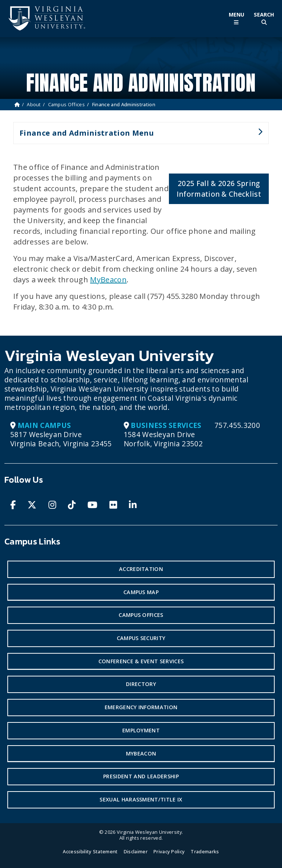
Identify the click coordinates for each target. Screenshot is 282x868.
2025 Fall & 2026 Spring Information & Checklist (219, 189)
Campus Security (141, 638)
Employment (141, 730)
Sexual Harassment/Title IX (141, 799)
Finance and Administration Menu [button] (138, 136)
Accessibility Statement (90, 851)
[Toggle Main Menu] (236, 19)
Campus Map (141, 592)
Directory (141, 684)
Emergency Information (141, 707)
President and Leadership (141, 776)
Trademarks (205, 851)
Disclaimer (136, 851)
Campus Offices (66, 104)
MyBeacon (108, 280)
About (34, 104)
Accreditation (141, 569)
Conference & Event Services (141, 661)
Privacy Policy (169, 851)
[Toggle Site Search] (264, 19)
